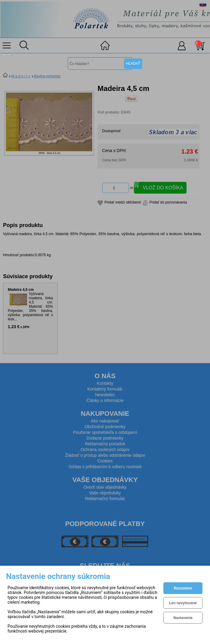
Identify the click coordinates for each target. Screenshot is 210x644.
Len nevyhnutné (183, 603)
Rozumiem (183, 588)
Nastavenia (183, 618)
